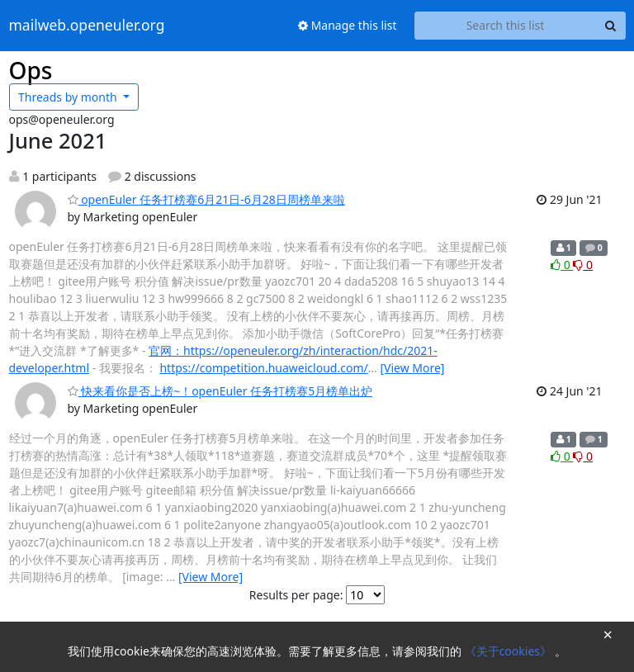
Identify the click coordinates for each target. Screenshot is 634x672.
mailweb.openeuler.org (87, 26)
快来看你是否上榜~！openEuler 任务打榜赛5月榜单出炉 (220, 391)
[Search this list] (506, 26)
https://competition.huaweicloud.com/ (263, 368)
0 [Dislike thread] (583, 265)
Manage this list (348, 25)
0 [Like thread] (562, 265)
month (69, 97)
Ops (31, 70)
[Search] (611, 26)
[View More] (412, 368)
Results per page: (296, 595)
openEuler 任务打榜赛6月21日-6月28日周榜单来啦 (206, 199)
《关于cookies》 (510, 651)
